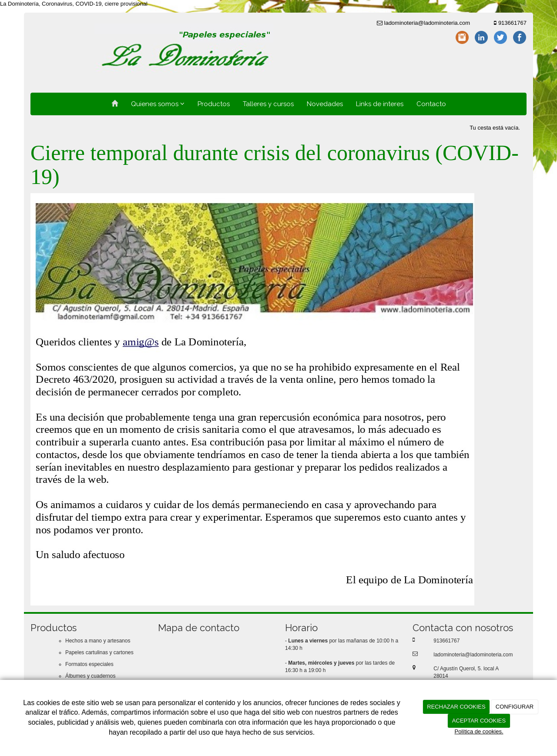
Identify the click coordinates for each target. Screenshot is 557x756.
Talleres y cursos (268, 104)
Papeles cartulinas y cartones (99, 652)
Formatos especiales (89, 664)
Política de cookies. (479, 731)
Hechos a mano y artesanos (98, 641)
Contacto (431, 104)
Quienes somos (158, 104)
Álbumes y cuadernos (90, 676)
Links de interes (380, 104)
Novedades (325, 104)
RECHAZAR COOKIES (456, 707)
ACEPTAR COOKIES (479, 721)
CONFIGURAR (515, 707)
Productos (214, 104)
